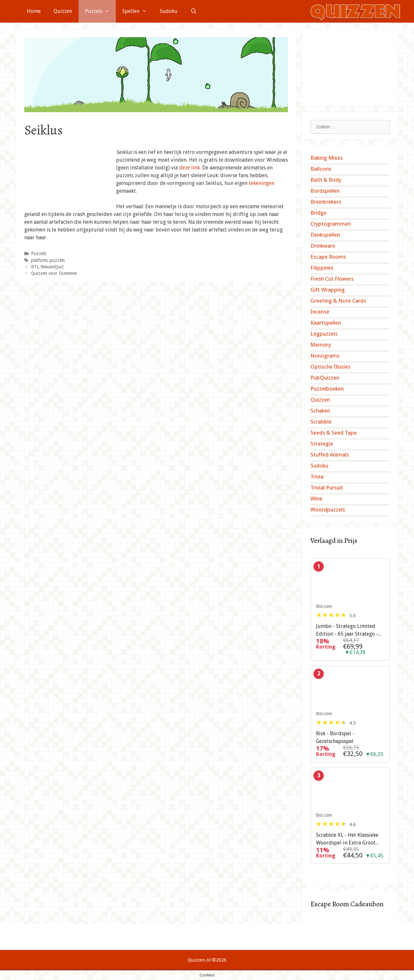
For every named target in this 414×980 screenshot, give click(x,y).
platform (39, 260)
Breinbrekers (326, 202)
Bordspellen (325, 191)
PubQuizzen (325, 378)
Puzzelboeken (327, 389)
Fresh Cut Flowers (332, 279)
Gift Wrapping (328, 290)
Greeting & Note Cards (338, 301)
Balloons (321, 169)
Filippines (322, 268)
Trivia (317, 477)
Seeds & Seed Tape (334, 433)
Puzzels (101, 11)
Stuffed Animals (330, 455)
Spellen (138, 11)
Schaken (320, 411)
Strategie (322, 444)
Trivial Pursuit (327, 488)
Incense (320, 312)
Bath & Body (326, 180)
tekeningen (261, 183)
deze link (190, 168)
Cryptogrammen (331, 224)
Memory (321, 345)
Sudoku (169, 11)
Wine (316, 499)
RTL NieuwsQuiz (47, 267)
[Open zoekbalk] (194, 11)
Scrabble (321, 422)
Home (34, 11)
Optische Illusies (331, 367)
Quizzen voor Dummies (54, 273)
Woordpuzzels (328, 510)
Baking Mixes (327, 158)
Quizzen (63, 11)
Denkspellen (325, 235)
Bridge (319, 213)
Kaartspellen (326, 323)
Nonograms (325, 356)
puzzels (57, 260)
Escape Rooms (328, 257)
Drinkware (323, 246)
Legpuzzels (324, 334)
